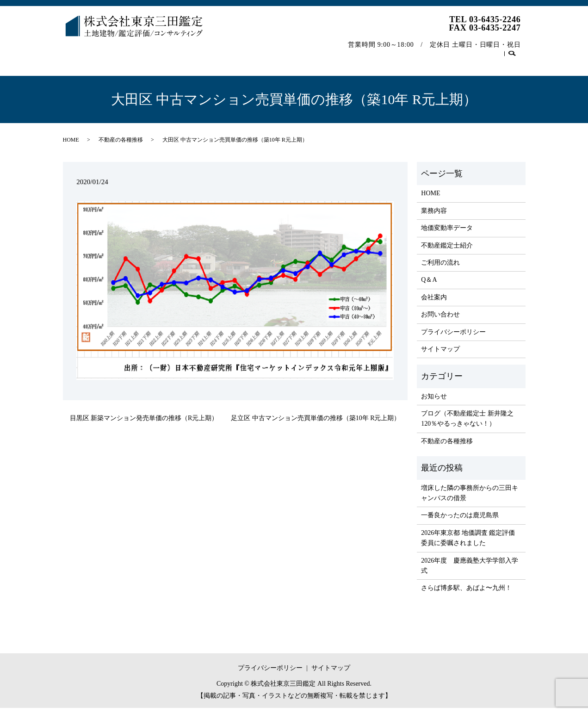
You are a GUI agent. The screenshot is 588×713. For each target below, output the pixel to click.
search (74, 67)
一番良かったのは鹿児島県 (460, 520)
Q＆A (344, 53)
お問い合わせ (495, 53)
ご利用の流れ (301, 53)
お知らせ (434, 401)
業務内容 (118, 53)
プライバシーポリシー (453, 337)
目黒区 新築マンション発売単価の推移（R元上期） (144, 423)
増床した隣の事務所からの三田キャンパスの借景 (470, 498)
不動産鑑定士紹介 (240, 53)
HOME (80, 53)
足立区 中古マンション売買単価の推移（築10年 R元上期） (316, 423)
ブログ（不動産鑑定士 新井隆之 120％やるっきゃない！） (467, 424)
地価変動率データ (173, 53)
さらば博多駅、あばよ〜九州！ (466, 593)
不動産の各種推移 (434, 53)
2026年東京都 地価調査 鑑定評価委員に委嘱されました (468, 543)
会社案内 (380, 53)
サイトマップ (440, 354)
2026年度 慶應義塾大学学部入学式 (470, 571)
